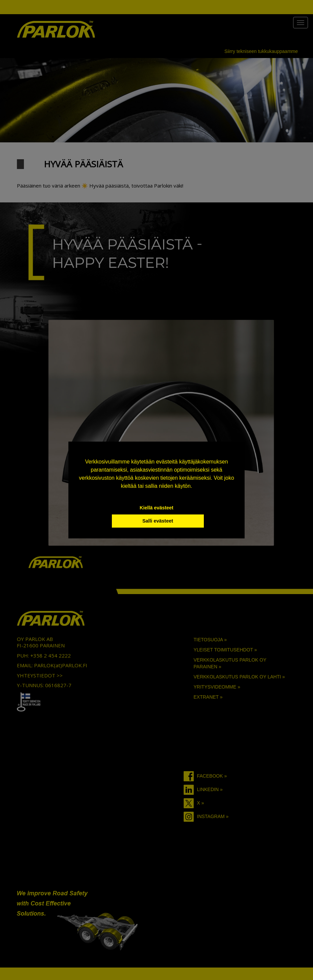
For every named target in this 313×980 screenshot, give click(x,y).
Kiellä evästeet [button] (157, 508)
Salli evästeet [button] (158, 521)
